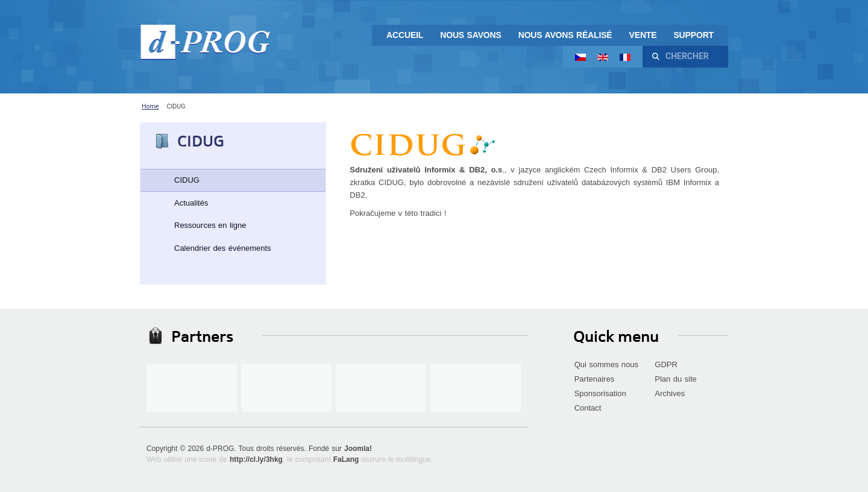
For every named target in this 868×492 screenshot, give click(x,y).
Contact (588, 408)
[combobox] (692, 57)
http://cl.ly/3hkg (256, 459)
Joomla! (358, 449)
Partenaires (594, 379)
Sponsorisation (600, 393)
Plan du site (676, 379)
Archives (670, 393)
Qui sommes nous (606, 364)
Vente (643, 35)
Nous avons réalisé (565, 35)
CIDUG (187, 180)
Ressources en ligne (210, 225)
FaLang (346, 459)
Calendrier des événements (223, 248)
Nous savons (470, 35)
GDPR (666, 364)
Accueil (405, 35)
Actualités (191, 203)
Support (693, 35)
